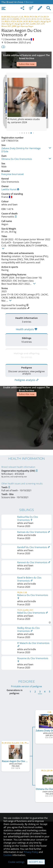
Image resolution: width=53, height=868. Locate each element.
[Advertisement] (26, 56)
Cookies (8, 855)
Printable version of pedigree (26, 657)
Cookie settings (16, 862)
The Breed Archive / (13, 2)
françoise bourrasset (13, 166)
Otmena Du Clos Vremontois (17, 151)
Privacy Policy (31, 852)
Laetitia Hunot (10, 181)
